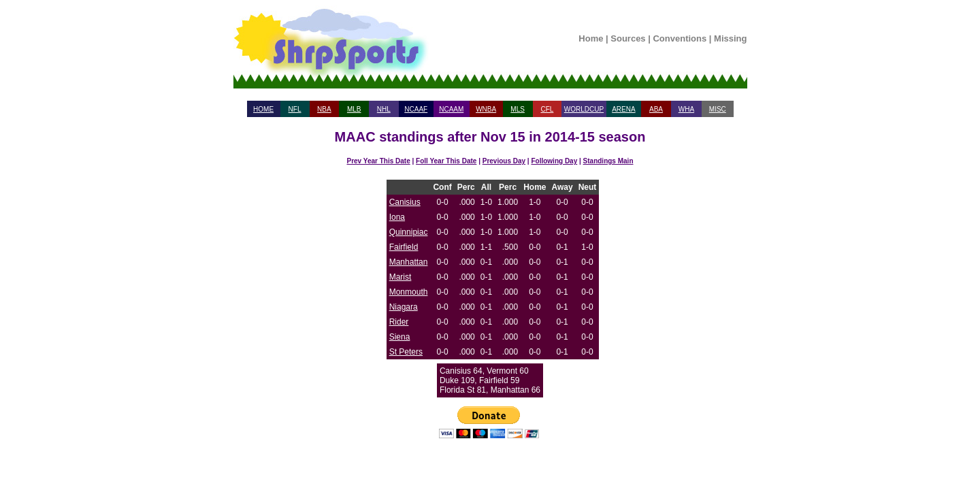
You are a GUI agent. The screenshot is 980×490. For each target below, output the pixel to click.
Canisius (405, 202)
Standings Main (608, 161)
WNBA (486, 109)
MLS (518, 109)
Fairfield (404, 247)
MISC (718, 109)
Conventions (680, 38)
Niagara (404, 307)
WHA (686, 109)
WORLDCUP (584, 109)
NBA (324, 109)
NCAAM (451, 109)
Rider (399, 322)
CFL (547, 109)
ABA (656, 109)
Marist (401, 277)
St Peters (406, 352)
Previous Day (504, 161)
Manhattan (409, 262)
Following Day (554, 161)
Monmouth (409, 292)
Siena (400, 337)
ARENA (623, 109)
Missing (730, 38)
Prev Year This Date (379, 161)
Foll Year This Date (446, 161)
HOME (263, 109)
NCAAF (416, 109)
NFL (295, 109)
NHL (384, 109)
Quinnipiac (409, 232)
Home (591, 38)
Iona (397, 217)
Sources (628, 38)
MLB (354, 109)
